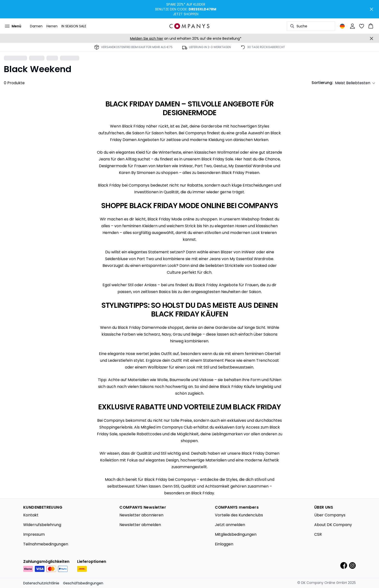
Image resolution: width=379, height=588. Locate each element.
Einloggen (224, 544)
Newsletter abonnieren (141, 515)
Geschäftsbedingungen (83, 583)
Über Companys (330, 515)
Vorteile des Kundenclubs (239, 515)
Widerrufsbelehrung (42, 525)
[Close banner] (372, 9)
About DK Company (333, 525)
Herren (52, 26)
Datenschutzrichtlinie (41, 583)
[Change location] (342, 26)
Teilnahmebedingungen (46, 544)
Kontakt (31, 515)
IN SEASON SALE (74, 26)
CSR (318, 534)
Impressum (34, 534)
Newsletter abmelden (140, 525)
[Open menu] (13, 26)
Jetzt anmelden (230, 525)
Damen (36, 26)
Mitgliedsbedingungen (236, 534)
